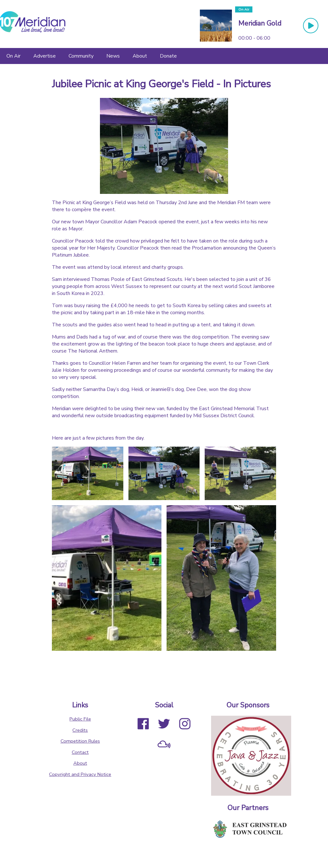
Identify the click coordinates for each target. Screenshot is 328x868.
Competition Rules (80, 741)
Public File (80, 719)
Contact (80, 752)
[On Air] (13, 56)
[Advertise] (45, 56)
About (80, 763)
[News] (113, 56)
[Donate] (168, 56)
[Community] (81, 56)
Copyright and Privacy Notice (80, 774)
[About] (140, 56)
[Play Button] (311, 26)
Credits (80, 730)
